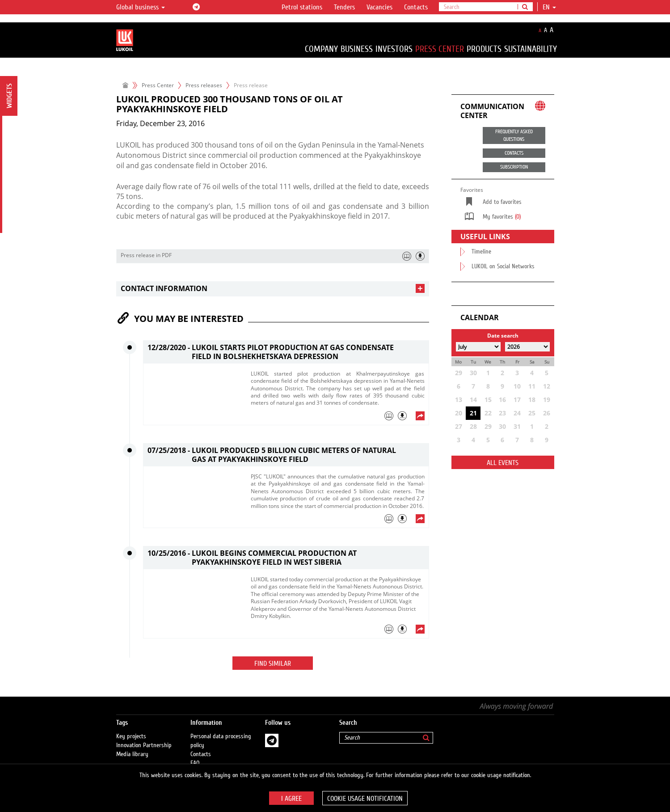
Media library (132, 745)
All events (503, 463)
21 (473, 413)
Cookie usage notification (365, 799)
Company (321, 49)
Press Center (440, 49)
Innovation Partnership (144, 736)
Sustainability (531, 49)
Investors (394, 49)
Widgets (9, 96)
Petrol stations (302, 7)
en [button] (549, 7)
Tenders (344, 7)
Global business (141, 7)
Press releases (204, 85)
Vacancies (379, 7)
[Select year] (527, 347)
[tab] (273, 289)
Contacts (416, 7)
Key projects (131, 727)
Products (484, 49)
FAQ (195, 754)
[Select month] (478, 347)
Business (357, 49)
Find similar (273, 664)
